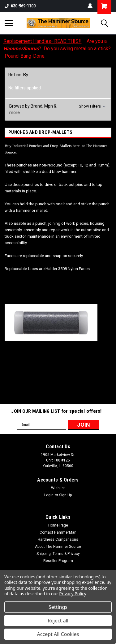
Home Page (58, 525)
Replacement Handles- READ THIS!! (43, 41)
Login (49, 495)
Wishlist (58, 488)
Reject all (58, 621)
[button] (58, 109)
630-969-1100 (20, 6)
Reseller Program (58, 561)
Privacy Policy (73, 594)
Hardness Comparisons (58, 539)
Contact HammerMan (58, 532)
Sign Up (65, 495)
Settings (58, 607)
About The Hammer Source (58, 547)
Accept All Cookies (58, 634)
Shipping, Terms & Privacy (58, 554)
